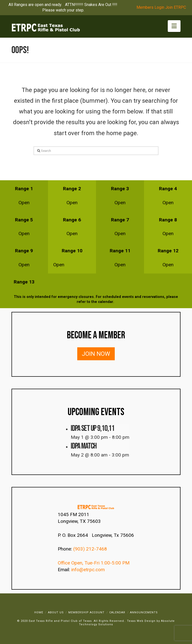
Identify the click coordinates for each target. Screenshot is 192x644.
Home (39, 612)
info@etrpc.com (89, 570)
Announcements (144, 612)
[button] (174, 26)
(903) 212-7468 (91, 549)
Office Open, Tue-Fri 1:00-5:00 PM (94, 563)
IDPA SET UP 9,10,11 (93, 428)
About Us (56, 612)
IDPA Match (84, 446)
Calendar (117, 612)
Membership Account (86, 612)
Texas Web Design (141, 621)
